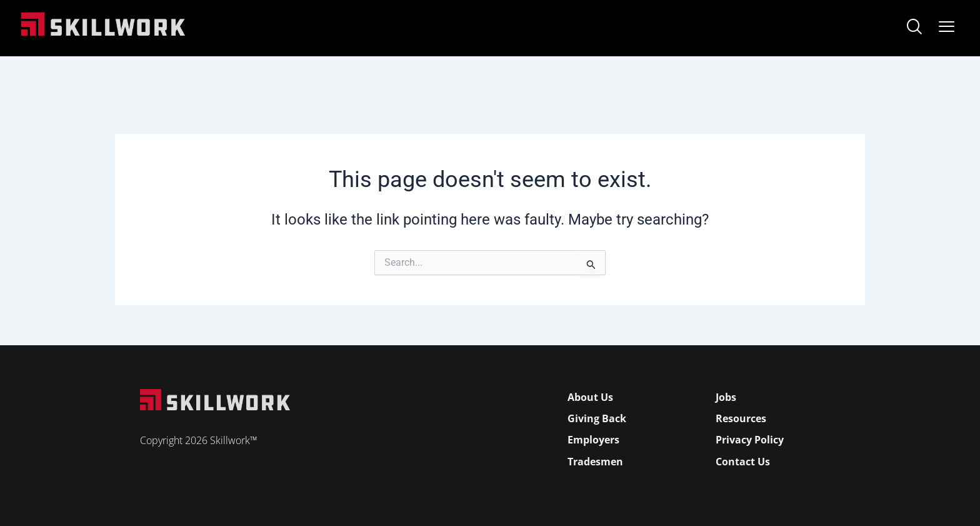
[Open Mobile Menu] (947, 24)
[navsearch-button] (914, 28)
